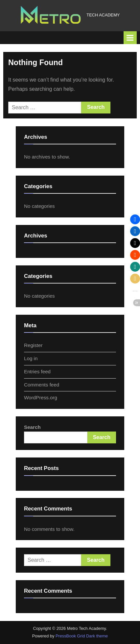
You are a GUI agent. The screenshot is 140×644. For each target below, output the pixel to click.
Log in (31, 358)
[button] (135, 219)
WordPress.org (41, 397)
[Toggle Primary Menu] (130, 38)
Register (33, 345)
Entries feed (37, 372)
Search (32, 427)
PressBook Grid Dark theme (82, 636)
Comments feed (42, 385)
